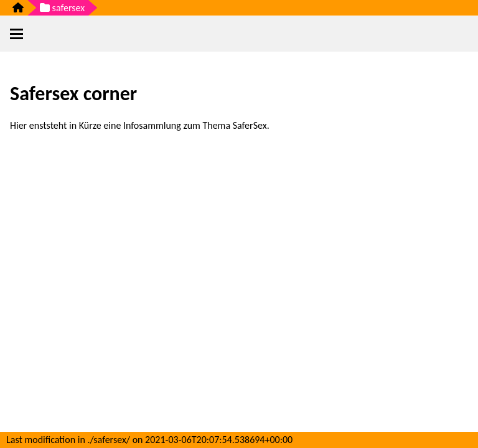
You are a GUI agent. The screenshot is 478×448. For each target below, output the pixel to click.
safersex (62, 8)
